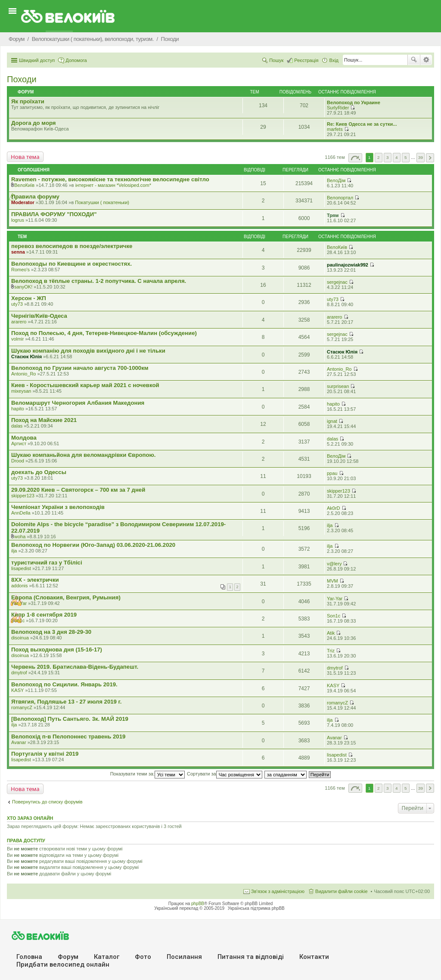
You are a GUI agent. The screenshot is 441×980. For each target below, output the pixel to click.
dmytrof (19, 673)
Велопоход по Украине (354, 102)
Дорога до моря (34, 123)
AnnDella (21, 513)
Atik (331, 633)
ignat (332, 421)
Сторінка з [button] (355, 158)
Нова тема (25, 157)
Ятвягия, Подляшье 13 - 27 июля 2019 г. (66, 702)
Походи (22, 79)
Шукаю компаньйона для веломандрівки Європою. (83, 455)
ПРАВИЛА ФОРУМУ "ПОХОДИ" (54, 214)
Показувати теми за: (148, 774)
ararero (19, 322)
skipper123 (23, 496)
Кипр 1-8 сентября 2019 (44, 615)
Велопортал (340, 198)
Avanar (19, 742)
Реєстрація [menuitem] (306, 60)
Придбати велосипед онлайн (63, 964)
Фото (143, 957)
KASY (17, 690)
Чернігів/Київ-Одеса (39, 316)
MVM (332, 581)
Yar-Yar (19, 603)
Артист (19, 443)
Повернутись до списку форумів (47, 802)
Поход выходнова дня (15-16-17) (57, 650)
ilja (330, 525)
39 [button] (421, 157)
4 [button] (397, 157)
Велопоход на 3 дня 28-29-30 (51, 632)
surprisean (338, 386)
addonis (20, 586)
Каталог (107, 957)
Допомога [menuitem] (76, 60)
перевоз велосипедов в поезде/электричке (72, 246)
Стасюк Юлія (26, 357)
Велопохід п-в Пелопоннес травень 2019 (68, 737)
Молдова (24, 438)
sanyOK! (23, 287)
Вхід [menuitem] (334, 60)
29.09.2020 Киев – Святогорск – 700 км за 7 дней (78, 490)
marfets (335, 129)
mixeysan (21, 391)
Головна (29, 957)
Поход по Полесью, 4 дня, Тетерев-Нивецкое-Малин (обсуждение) (104, 333)
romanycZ (22, 707)
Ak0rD (334, 508)
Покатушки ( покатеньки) (102, 202)
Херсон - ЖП (29, 298)
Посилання (184, 957)
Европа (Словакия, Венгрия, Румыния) (66, 597)
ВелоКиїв (24, 185)
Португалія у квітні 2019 (45, 754)
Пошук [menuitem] (276, 60)
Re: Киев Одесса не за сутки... (362, 124)
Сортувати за (225, 774)
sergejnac (337, 282)
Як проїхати (28, 101)
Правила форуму (35, 197)
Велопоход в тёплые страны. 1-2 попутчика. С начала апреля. (99, 281)
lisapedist (21, 568)
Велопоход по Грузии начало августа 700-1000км (80, 368)
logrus (18, 220)
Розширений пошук (426, 60)
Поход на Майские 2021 (44, 420)
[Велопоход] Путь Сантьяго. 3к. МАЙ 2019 (70, 719)
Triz (331, 651)
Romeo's (20, 270)
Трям (333, 215)
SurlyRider (338, 108)
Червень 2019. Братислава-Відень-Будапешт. (75, 667)
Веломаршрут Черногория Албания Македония (78, 403)
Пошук (414, 60)
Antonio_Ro (24, 374)
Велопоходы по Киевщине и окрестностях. (71, 264)
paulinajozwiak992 (348, 265)
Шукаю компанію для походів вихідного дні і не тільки (88, 351)
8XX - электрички (35, 580)
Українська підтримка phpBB (256, 908)
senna (18, 252)
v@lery (334, 564)
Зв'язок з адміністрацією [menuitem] (278, 891)
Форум (68, 957)
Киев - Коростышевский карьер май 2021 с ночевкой (85, 385)
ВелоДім (336, 180)
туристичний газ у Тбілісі (47, 563)
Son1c (18, 620)
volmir (17, 339)
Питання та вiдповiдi (251, 957)
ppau (332, 473)
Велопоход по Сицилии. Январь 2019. (64, 684)
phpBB (198, 904)
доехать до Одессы (39, 472)
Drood (18, 461)
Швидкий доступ (37, 60)
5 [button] (406, 157)
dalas (17, 426)
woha (20, 537)
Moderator (23, 202)
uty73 (17, 304)
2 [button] (379, 157)
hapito (18, 409)
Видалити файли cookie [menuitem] (342, 891)
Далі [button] (430, 158)
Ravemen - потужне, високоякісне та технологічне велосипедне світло (110, 179)
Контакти (314, 957)
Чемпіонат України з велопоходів (58, 507)
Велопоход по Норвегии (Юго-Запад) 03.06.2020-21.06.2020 (93, 545)
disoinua (20, 638)
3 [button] (388, 157)
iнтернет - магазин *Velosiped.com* (113, 185)
